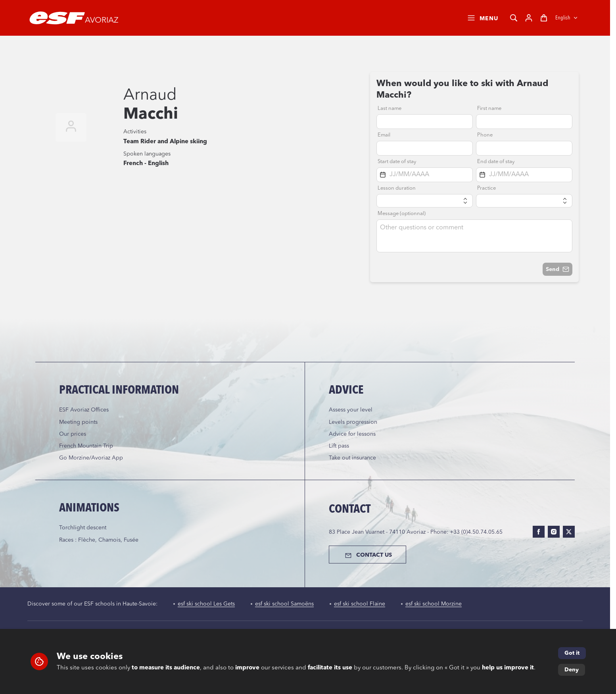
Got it (572, 653)
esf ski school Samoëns (284, 604)
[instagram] (554, 532)
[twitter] (569, 532)
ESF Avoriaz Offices (84, 410)
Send (557, 269)
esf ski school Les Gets (206, 604)
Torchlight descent (83, 528)
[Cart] (544, 18)
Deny (572, 670)
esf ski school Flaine (360, 604)
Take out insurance (352, 458)
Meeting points (78, 422)
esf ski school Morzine (434, 604)
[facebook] (539, 532)
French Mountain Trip (86, 446)
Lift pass (339, 446)
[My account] (529, 18)
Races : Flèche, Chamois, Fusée (99, 540)
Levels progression (353, 422)
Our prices (73, 434)
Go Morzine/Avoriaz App (91, 458)
